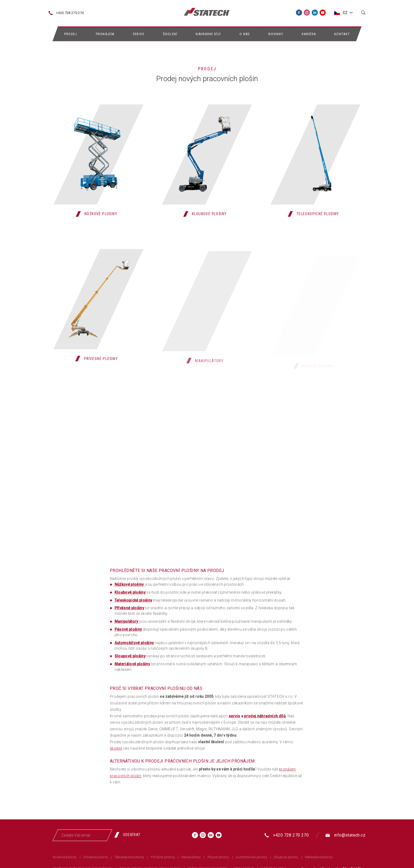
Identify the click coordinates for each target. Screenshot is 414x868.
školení (116, 748)
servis (234, 716)
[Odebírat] (130, 835)
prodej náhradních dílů (265, 716)
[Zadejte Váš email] (82, 835)
